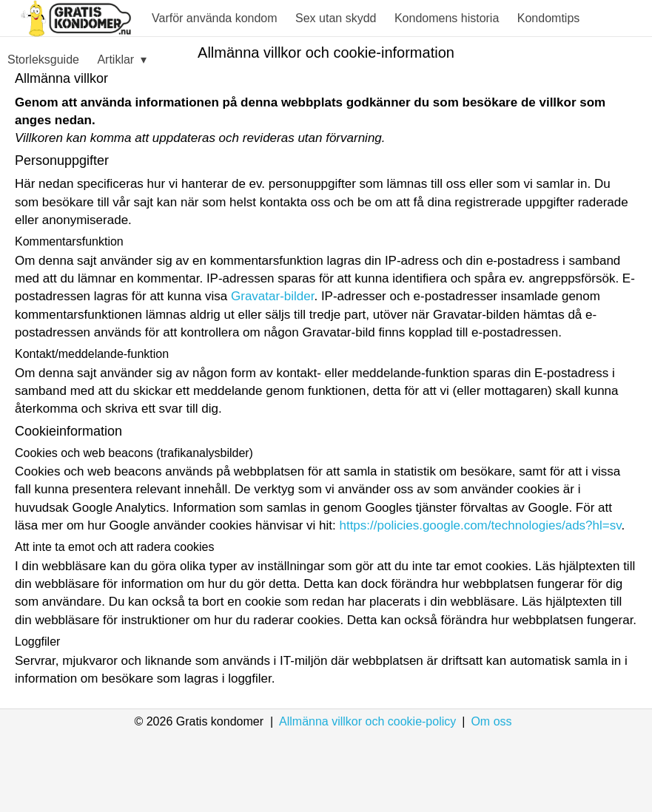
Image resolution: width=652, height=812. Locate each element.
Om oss (491, 721)
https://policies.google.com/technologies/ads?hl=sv (480, 525)
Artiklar (122, 60)
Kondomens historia (447, 18)
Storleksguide (43, 60)
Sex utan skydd (336, 18)
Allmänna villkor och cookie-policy (367, 721)
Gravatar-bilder (272, 296)
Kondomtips (549, 18)
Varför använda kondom (215, 18)
